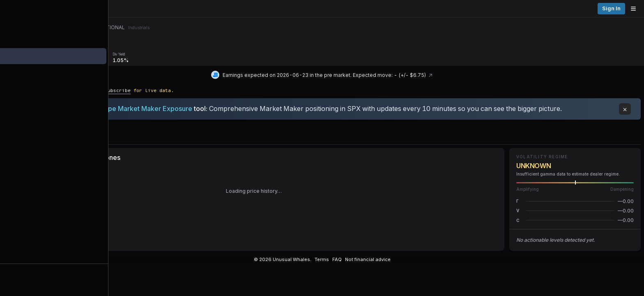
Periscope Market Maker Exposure (221, 101)
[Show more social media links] (401, 265)
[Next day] (602, 29)
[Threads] (322, 265)
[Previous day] (554, 29)
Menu (98, 48)
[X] (295, 265)
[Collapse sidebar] (10, 10)
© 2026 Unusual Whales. (441, 265)
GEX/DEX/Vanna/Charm (168, 48)
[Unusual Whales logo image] (119, 9)
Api (501, 265)
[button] (575, 204)
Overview (126, 48)
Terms (578, 265)
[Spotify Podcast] (388, 265)
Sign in (627, 8)
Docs (483, 265)
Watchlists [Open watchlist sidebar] (41, 272)
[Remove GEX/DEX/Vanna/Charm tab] (196, 48)
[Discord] (308, 265)
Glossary (523, 265)
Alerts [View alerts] (41, 256)
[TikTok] (361, 265)
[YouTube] (336, 265)
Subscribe (200, 83)
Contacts (552, 265)
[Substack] (374, 265)
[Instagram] (349, 265)
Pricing (598, 8)
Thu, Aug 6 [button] (578, 29)
